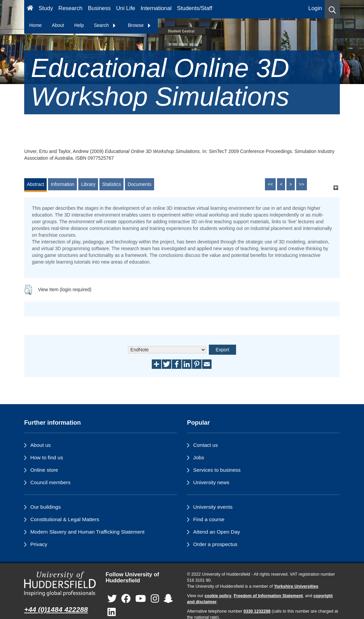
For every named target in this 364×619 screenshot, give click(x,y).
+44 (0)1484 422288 (56, 609)
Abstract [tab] (35, 184)
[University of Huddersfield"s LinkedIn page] (112, 612)
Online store (44, 470)
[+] (336, 187)
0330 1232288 (257, 611)
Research (71, 8)
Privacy (39, 544)
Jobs (199, 457)
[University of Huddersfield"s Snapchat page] (168, 599)
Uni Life (126, 8)
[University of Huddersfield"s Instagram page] (155, 599)
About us (40, 445)
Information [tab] (62, 184)
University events (213, 507)
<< (270, 184)
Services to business (217, 470)
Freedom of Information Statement (268, 596)
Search (105, 25)
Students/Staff (195, 8)
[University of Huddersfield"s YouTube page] (141, 599)
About (58, 25)
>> (302, 184)
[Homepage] (30, 9)
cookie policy (218, 596)
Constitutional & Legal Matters (65, 519)
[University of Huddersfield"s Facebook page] (126, 599)
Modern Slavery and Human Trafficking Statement (87, 532)
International (156, 8)
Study (46, 8)
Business (99, 8)
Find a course (209, 519)
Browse (140, 25)
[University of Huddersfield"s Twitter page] (112, 599)
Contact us (206, 445)
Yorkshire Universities (296, 586)
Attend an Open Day (216, 532)
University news (211, 482)
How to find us (47, 457)
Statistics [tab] (111, 184)
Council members (50, 482)
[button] (332, 9)
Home (35, 25)
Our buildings (45, 507)
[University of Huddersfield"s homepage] (60, 584)
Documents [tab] (140, 184)
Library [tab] (88, 184)
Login (315, 8)
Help (79, 25)
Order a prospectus (215, 544)
